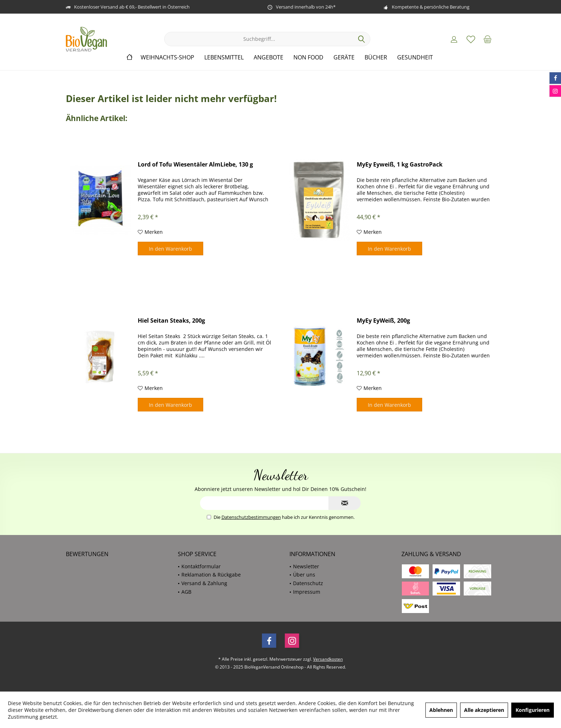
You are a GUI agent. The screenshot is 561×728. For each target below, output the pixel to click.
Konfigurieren (533, 710)
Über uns (304, 575)
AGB (186, 592)
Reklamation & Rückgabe (211, 575)
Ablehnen (441, 710)
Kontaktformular (201, 566)
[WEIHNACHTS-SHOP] (167, 57)
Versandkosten (328, 659)
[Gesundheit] (415, 57)
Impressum (307, 592)
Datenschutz (308, 583)
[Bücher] (376, 57)
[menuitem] (488, 39)
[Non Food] (308, 57)
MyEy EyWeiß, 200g (383, 321)
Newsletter (306, 566)
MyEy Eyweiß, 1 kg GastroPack (400, 165)
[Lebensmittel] (224, 57)
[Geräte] (344, 57)
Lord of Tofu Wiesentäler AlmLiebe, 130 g (195, 165)
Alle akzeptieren (484, 710)
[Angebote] (269, 57)
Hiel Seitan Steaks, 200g (171, 321)
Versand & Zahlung (204, 583)
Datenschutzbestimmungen (251, 517)
